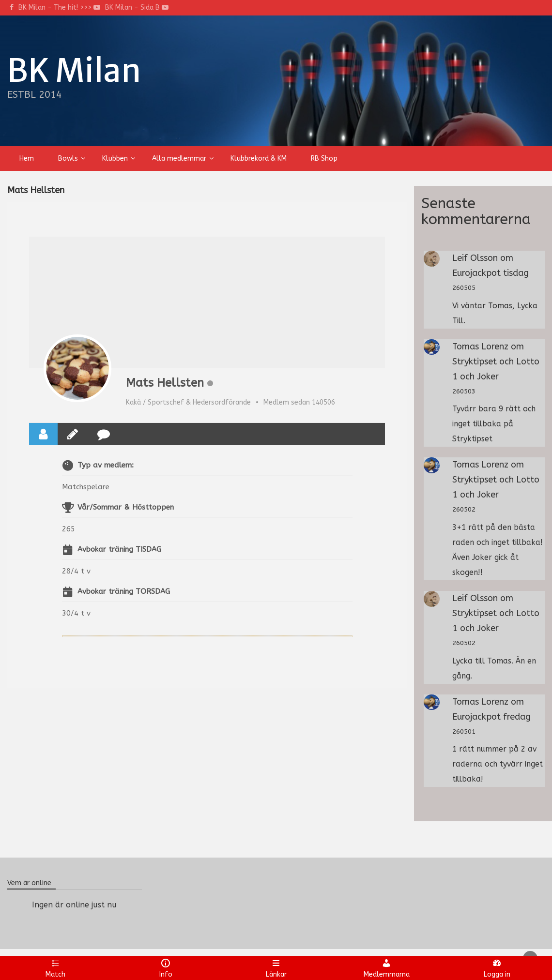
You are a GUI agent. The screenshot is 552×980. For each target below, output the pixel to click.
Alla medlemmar (179, 158)
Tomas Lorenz (480, 347)
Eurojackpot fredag (491, 717)
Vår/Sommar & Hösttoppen (126, 507)
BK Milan (74, 71)
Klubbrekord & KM (259, 158)
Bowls (68, 158)
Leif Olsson (475, 258)
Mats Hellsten (165, 383)
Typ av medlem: (106, 465)
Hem (27, 158)
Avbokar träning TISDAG (119, 549)
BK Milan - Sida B (137, 8)
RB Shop (324, 158)
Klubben (115, 158)
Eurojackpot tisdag (491, 273)
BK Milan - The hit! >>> (59, 8)
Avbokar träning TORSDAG (124, 591)
